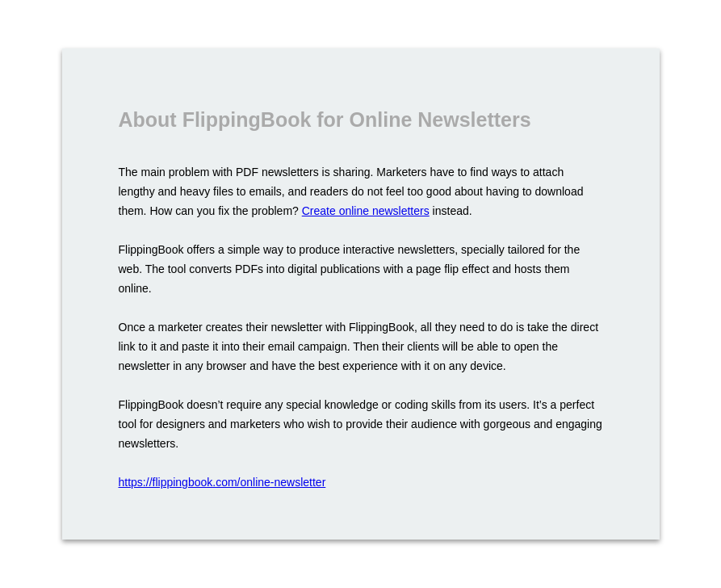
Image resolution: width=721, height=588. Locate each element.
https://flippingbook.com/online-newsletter (222, 482)
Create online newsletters (366, 211)
